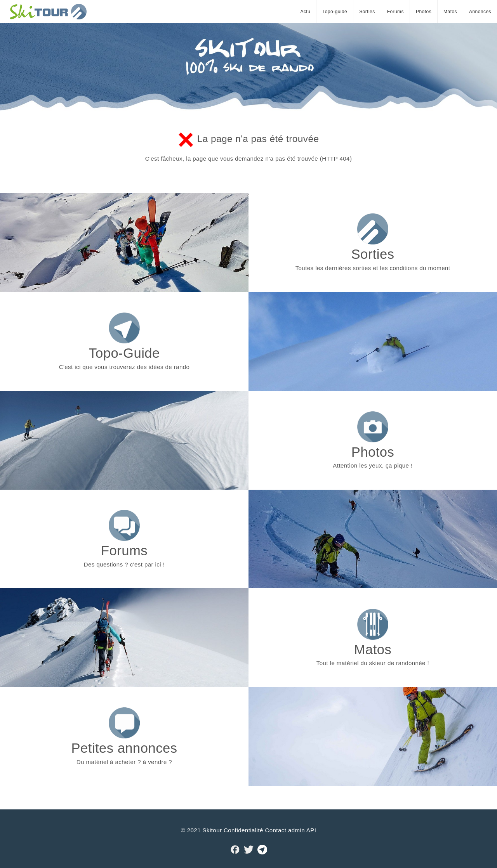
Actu (305, 12)
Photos (424, 12)
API (311, 830)
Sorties (367, 12)
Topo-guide (335, 12)
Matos (450, 12)
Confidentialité (243, 830)
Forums (395, 12)
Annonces (480, 12)
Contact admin (285, 830)
